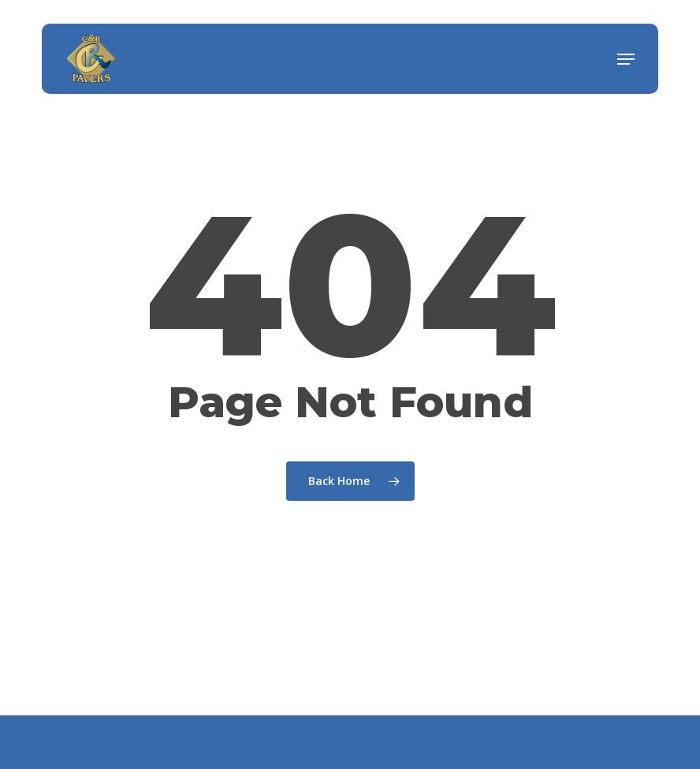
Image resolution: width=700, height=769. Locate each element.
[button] (626, 59)
